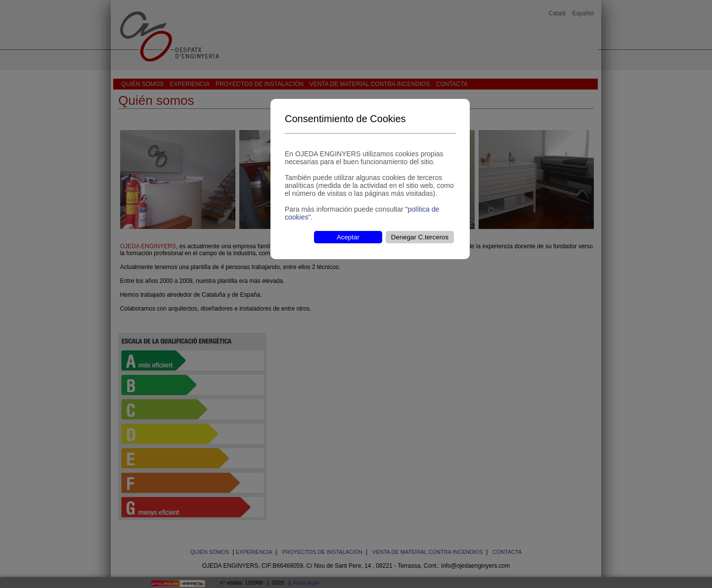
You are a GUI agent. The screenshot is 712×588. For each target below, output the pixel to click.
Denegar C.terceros (420, 237)
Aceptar (348, 237)
